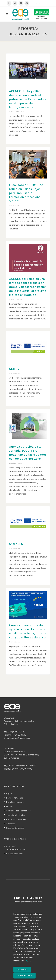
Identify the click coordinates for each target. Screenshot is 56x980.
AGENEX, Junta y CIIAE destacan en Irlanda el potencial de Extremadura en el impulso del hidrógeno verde (28, 99)
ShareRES (16, 544)
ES (38, 3)
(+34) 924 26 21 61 (17, 732)
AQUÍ (28, 961)
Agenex (10, 793)
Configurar (24, 975)
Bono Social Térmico (16, 815)
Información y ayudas (16, 819)
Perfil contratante (14, 798)
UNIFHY (14, 369)
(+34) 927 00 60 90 (17, 765)
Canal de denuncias (15, 828)
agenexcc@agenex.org (22, 768)
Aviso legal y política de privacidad (16, 848)
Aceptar (22, 970)
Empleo (10, 806)
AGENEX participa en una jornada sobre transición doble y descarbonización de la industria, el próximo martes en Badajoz (28, 287)
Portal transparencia (16, 802)
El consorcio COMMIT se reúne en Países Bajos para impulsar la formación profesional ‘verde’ (26, 193)
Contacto (11, 824)
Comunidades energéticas (18, 811)
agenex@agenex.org (21, 738)
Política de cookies (15, 854)
